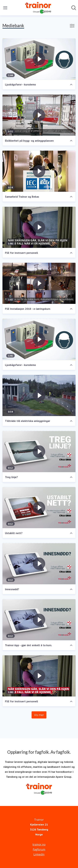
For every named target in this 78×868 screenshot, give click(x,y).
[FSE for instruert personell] (39, 227)
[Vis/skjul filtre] (72, 26)
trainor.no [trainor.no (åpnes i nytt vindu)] (39, 844)
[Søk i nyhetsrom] (74, 8)
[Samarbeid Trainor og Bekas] (39, 171)
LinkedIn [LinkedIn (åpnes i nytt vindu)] (39, 854)
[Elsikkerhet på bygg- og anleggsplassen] (39, 115)
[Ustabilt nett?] (39, 508)
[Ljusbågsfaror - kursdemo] (39, 59)
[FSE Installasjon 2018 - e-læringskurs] (39, 283)
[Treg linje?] (39, 452)
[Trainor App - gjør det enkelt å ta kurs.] (39, 620)
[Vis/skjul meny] (5, 8)
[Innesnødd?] (39, 564)
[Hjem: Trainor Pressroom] (38, 8)
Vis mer (39, 715)
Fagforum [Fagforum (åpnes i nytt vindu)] (39, 849)
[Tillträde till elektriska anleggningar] (39, 396)
